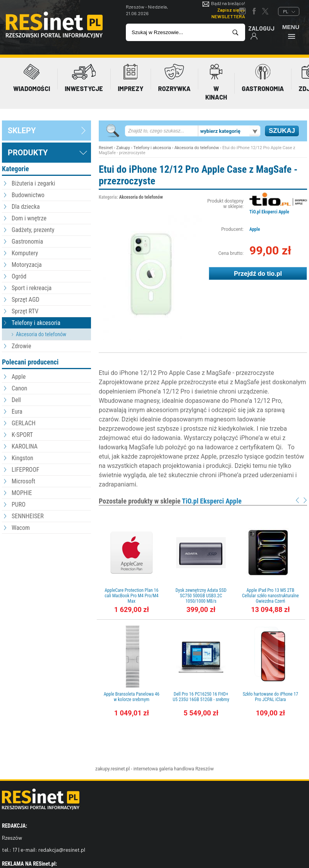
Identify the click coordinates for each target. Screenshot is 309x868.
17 (15, 850)
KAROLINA (25, 446)
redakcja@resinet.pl (62, 850)
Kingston (22, 458)
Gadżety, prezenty (33, 230)
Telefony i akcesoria (36, 323)
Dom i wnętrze (29, 218)
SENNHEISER (28, 516)
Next (305, 500)
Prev (297, 500)
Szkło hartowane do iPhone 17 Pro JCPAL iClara (270, 697)
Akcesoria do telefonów (41, 334)
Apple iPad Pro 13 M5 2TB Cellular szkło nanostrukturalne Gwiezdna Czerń (270, 596)
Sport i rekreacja (32, 288)
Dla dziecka (26, 207)
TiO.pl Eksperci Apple (269, 212)
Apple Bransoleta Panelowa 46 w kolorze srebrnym (132, 697)
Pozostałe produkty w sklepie (170, 501)
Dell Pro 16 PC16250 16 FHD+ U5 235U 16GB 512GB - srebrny (201, 697)
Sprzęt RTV (25, 311)
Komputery (25, 253)
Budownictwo (28, 195)
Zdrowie (21, 346)
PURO (19, 504)
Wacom (21, 528)
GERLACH (24, 423)
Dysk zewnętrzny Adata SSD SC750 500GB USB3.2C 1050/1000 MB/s (201, 596)
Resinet (106, 148)
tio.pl (274, 273)
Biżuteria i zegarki (33, 183)
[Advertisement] (46, 578)
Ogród (19, 276)
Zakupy (123, 148)
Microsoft (23, 481)
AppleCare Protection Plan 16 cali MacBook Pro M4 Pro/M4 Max (131, 596)
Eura (17, 412)
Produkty (28, 153)
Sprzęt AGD (26, 300)
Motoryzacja (27, 265)
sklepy (22, 131)
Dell (16, 400)
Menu (291, 32)
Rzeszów (204, 769)
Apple (19, 377)
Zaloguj (261, 32)
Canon (19, 388)
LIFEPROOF (26, 470)
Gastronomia (27, 241)
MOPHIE (22, 493)
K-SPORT (22, 435)
